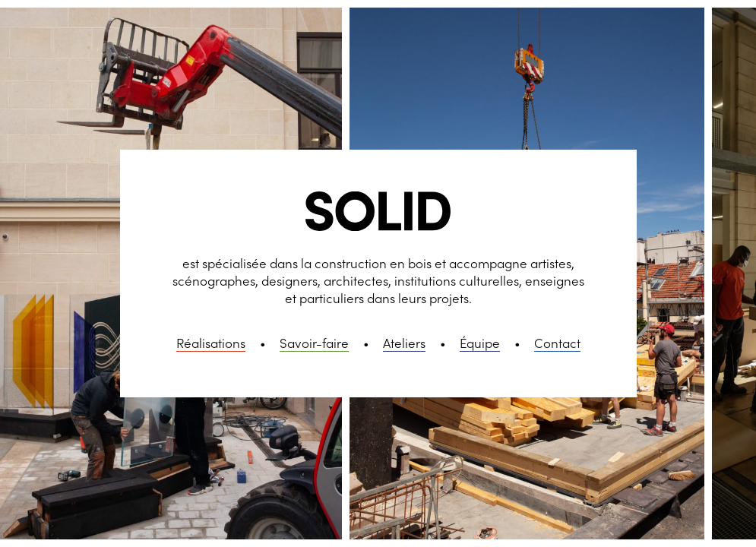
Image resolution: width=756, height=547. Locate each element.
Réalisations (211, 343)
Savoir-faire (314, 343)
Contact (557, 343)
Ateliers (404, 343)
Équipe (480, 343)
